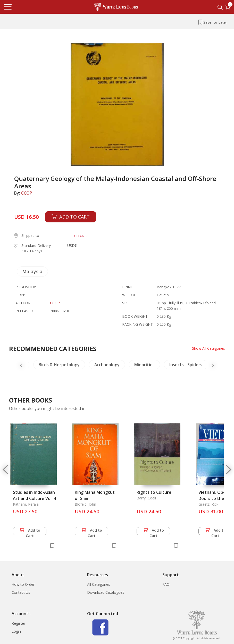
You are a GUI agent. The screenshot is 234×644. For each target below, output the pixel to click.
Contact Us (21, 592)
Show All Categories (208, 348)
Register (18, 623)
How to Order (23, 584)
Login (16, 631)
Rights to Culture (154, 492)
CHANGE (82, 236)
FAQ (166, 584)
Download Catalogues (106, 592)
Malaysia (32, 271)
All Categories (99, 584)
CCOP (27, 193)
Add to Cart (30, 532)
